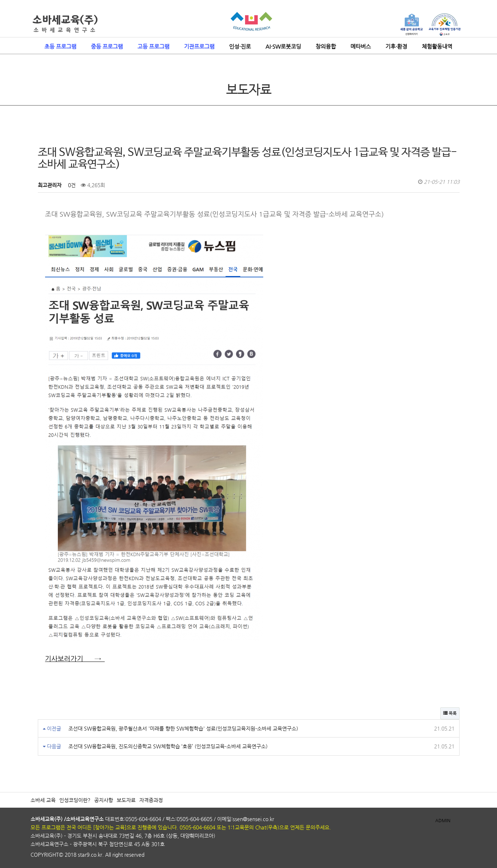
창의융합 (326, 46)
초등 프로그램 (60, 46)
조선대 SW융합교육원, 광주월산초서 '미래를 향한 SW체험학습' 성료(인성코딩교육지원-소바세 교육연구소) (183, 728)
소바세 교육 (43, 800)
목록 (450, 713)
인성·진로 (240, 46)
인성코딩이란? (75, 800)
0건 (71, 185)
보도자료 (126, 800)
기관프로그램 (199, 46)
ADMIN (443, 820)
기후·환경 (396, 46)
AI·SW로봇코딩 (283, 46)
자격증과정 (151, 800)
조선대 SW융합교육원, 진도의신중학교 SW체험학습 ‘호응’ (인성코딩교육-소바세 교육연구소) (168, 746)
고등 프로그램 (153, 46)
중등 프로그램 (107, 46)
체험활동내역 (437, 46)
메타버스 (361, 46)
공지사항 (104, 800)
